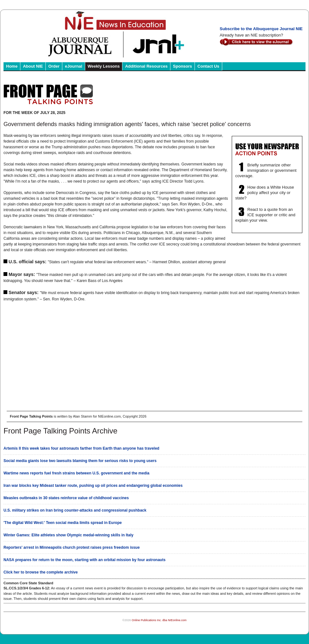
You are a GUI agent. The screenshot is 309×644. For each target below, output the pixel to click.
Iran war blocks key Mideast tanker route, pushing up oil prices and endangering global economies (93, 486)
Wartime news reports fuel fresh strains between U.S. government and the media (76, 473)
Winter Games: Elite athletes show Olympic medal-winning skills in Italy (69, 535)
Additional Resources (146, 66)
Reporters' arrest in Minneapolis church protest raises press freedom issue (72, 547)
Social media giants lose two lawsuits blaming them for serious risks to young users (80, 461)
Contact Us (208, 66)
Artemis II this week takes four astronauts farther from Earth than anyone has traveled (81, 448)
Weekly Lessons (104, 66)
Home (12, 66)
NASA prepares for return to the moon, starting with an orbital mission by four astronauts (85, 560)
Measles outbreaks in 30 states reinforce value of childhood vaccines (66, 498)
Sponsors (182, 66)
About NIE (33, 66)
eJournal (73, 66)
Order (54, 66)
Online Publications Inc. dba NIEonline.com (159, 620)
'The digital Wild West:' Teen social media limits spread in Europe (63, 523)
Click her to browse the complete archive (41, 572)
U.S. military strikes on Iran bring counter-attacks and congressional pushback (75, 510)
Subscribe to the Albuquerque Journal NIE (261, 29)
